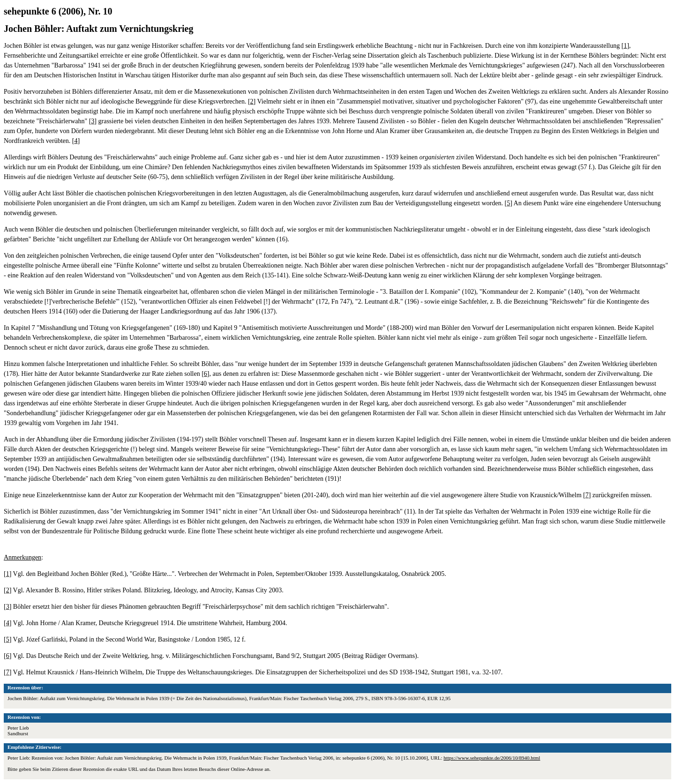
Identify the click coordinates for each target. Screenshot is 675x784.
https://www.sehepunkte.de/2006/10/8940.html (492, 758)
